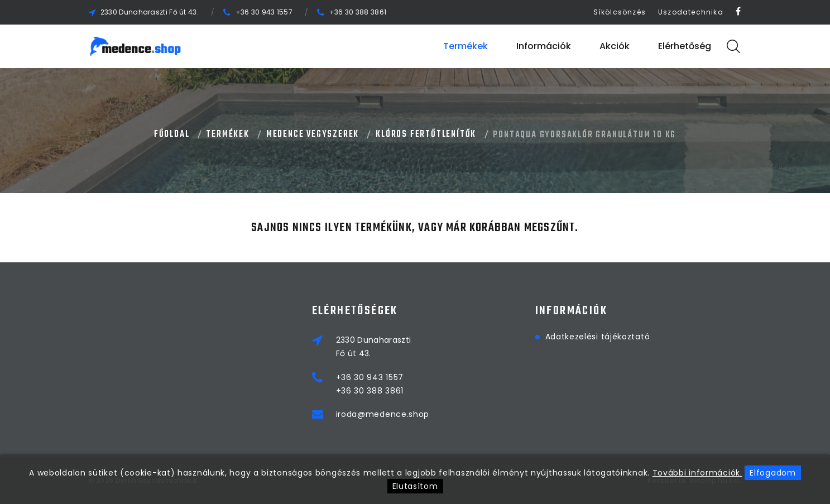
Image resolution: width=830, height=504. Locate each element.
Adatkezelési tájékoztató (598, 337)
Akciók (615, 46)
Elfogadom (773, 473)
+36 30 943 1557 (264, 12)
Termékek (466, 46)
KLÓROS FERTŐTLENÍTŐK (426, 135)
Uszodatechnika (691, 12)
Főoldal (172, 135)
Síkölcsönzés (620, 12)
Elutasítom (415, 486)
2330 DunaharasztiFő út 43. (374, 347)
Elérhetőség (685, 46)
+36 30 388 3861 (358, 12)
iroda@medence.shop (383, 414)
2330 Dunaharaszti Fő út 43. (150, 12)
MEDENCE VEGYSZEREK (313, 135)
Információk (544, 46)
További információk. (697, 473)
